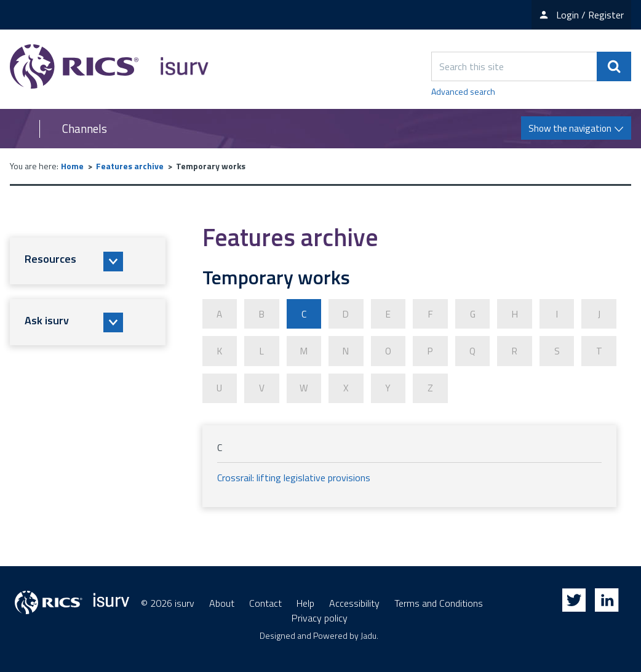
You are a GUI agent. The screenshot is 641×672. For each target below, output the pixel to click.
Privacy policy (320, 615)
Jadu (368, 632)
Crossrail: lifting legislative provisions (294, 474)
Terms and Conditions (439, 600)
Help (305, 600)
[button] (88, 261)
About (222, 600)
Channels (85, 129)
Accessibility (354, 600)
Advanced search (463, 91)
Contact (265, 600)
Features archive (130, 166)
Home (72, 166)
